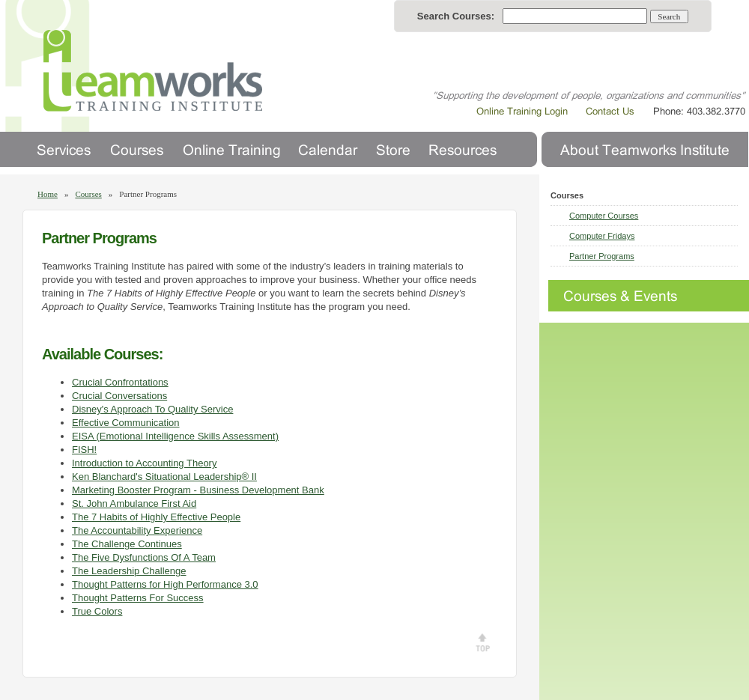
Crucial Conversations (119, 396)
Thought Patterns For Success (138, 598)
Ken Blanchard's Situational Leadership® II (164, 477)
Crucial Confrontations (120, 382)
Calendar (328, 149)
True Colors (97, 611)
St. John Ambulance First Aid (134, 503)
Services (64, 149)
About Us (645, 149)
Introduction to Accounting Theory (144, 463)
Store (393, 149)
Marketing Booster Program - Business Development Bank (198, 490)
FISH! (84, 450)
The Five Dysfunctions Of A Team (144, 557)
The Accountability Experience (137, 530)
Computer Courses (604, 216)
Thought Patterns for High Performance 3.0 (165, 584)
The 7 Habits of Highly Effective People (156, 517)
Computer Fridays (602, 236)
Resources (463, 149)
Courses (136, 149)
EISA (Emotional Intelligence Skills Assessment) (175, 436)
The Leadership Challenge (129, 571)
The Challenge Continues (127, 544)
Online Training (230, 149)
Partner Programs (602, 256)
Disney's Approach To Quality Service (152, 409)
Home (48, 194)
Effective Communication (126, 423)
